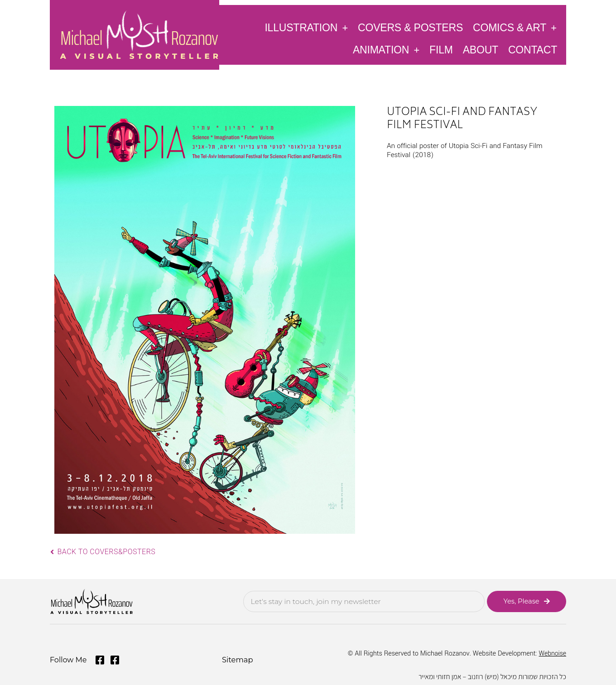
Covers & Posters (410, 28)
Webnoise (552, 653)
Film (441, 50)
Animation (386, 50)
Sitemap (237, 659)
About (481, 50)
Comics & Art (515, 27)
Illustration (306, 27)
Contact (533, 50)
